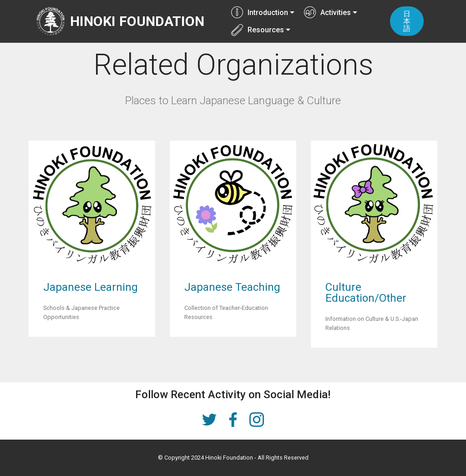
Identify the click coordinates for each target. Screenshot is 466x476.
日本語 (407, 21)
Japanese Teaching (232, 287)
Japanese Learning (91, 287)
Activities (327, 13)
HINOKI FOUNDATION (138, 21)
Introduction (260, 13)
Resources (258, 30)
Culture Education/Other (366, 293)
